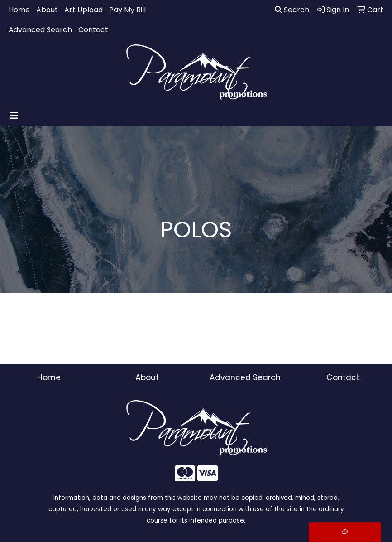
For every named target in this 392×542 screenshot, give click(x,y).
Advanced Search (40, 30)
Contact (93, 30)
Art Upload (84, 10)
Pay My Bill (127, 10)
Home (19, 10)
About (47, 10)
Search (292, 10)
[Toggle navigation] (14, 116)
